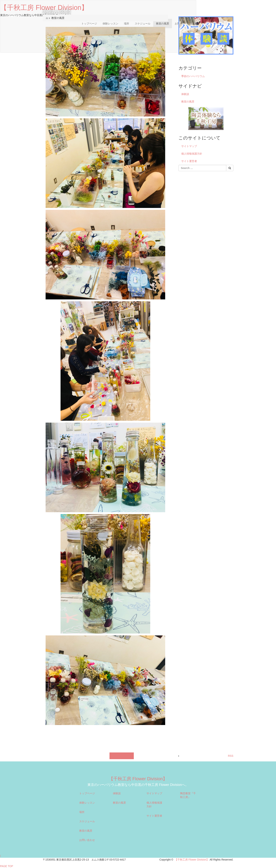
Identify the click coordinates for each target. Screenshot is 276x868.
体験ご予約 (122, 756)
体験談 (185, 94)
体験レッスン (87, 803)
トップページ (87, 793)
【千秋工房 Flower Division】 (138, 779)
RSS (231, 756)
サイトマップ (189, 146)
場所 (82, 812)
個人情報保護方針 (192, 154)
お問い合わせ (87, 840)
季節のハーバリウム (193, 76)
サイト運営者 (189, 161)
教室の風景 (188, 102)
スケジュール (87, 821)
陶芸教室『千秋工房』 (188, 795)
